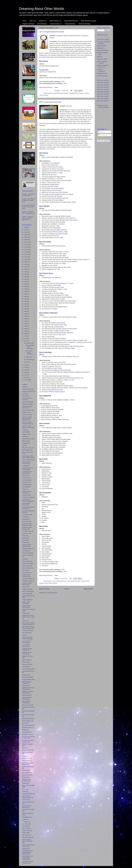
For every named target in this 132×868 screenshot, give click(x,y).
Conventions (26, 515)
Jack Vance (57, 183)
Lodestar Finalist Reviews (27, 649)
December (29, 343)
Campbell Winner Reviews (77, 93)
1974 (26, 370)
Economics (25, 533)
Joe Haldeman (55, 163)
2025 (26, 227)
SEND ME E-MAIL (102, 35)
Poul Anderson (65, 344)
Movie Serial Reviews (28, 671)
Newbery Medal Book (28, 711)
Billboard (25, 441)
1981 (26, 331)
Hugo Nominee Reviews (27, 606)
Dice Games (26, 521)
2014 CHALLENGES (103, 94)
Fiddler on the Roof (28, 555)
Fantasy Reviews (27, 548)
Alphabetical (26, 404)
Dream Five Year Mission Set (27, 524)
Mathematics (26, 660)
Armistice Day (26, 415)
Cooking (25, 517)
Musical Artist (26, 677)
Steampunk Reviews (28, 802)
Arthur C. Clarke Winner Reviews (27, 427)
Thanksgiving (26, 817)
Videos (24, 833)
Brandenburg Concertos (26, 463)
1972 (26, 375)
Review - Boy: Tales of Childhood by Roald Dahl (29, 200)
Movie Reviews (42, 24)
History (24, 587)
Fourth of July (26, 566)
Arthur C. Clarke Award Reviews (27, 423)
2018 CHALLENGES (103, 85)
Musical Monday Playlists (27, 682)
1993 (26, 301)
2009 (26, 262)
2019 (26, 237)
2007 (26, 267)
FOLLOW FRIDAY (102, 59)
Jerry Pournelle (63, 192)
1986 (26, 319)
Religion (25, 756)
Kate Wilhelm (69, 157)
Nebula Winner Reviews (26, 702)
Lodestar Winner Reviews (27, 653)
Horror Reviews (27, 591)
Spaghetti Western (27, 794)
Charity (24, 489)
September (29, 359)
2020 (26, 235)
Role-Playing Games (28, 767)
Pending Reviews (27, 725)
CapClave (25, 476)
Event (24, 540)
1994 (26, 299)
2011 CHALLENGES (103, 101)
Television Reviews (84, 24)
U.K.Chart (25, 826)
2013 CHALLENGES (103, 96)
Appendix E (26, 412)
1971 (26, 377)
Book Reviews (48, 93)
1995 (26, 296)
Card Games (26, 478)
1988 (26, 314)
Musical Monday (70, 24)
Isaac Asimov (61, 246)
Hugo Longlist (26, 600)
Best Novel (44, 61)
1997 (26, 292)
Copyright (25, 519)
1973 (26, 372)
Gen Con (25, 570)
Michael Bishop (67, 210)
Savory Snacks (27, 775)
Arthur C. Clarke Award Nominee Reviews (27, 418)
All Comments (103, 135)
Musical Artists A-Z (56, 24)
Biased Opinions (27, 439)
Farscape (25, 551)
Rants (24, 748)
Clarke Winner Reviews (26, 504)
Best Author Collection (48, 313)
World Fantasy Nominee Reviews (27, 840)
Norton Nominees (27, 719)
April (27, 362)
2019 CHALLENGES (103, 83)
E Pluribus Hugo (27, 531)
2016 (26, 245)
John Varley (63, 254)
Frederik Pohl (52, 72)
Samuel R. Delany (53, 186)
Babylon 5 (25, 434)
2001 (26, 282)
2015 (26, 247)
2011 (26, 257)
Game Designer (27, 568)
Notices (24, 723)
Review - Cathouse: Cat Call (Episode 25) (28, 212)
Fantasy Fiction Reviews (27, 545)
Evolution (25, 542)
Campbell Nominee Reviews (60, 93)
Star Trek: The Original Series (26, 797)
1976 (63, 81)
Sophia (24, 789)
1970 (26, 380)
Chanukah (25, 487)
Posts (101, 132)
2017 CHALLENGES (103, 87)
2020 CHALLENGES (103, 80)
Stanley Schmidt (62, 234)
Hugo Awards (26, 594)
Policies (24, 730)
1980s (24, 387)
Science (25, 777)
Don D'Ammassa (61, 445)
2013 (26, 252)
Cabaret (25, 466)
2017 (26, 242)
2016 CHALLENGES (103, 90)
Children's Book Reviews (27, 492)
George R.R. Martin (60, 263)
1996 (26, 294)
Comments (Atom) (52, 593)
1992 (26, 304)
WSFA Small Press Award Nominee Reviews (28, 852)
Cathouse (25, 482)
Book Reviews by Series (89, 21)
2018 (26, 240)
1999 (26, 287)
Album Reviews (27, 402)
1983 (26, 326)
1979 (26, 336)
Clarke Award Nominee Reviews (27, 500)
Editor (24, 536)
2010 (26, 259)
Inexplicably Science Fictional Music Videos (29, 616)
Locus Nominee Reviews (59, 581)
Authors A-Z (43, 21)
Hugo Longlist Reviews (26, 603)
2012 (26, 254)
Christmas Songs (27, 497)
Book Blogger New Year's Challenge (28, 457)
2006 (26, 269)
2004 (26, 274)
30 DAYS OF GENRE (103, 40)
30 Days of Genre (27, 391)
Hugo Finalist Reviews (29, 596)
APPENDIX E (101, 48)
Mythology (25, 685)
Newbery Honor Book (28, 707)
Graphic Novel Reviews (26, 576)
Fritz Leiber (60, 287)
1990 (26, 309)
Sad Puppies (26, 773)
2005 (26, 272)
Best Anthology (46, 352)
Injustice (25, 621)
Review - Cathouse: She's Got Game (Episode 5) (28, 218)
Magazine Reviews (28, 24)
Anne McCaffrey (56, 190)
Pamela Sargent (57, 196)
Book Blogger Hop (27, 452)
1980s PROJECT (102, 46)
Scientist (25, 783)
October (28, 357)
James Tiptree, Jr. (70, 218)
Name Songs (26, 695)
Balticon (25, 436)
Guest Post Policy (27, 579)
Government (26, 573)
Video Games (26, 831)
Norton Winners (27, 721)
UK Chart (25, 828)
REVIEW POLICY (102, 73)
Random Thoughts (27, 744)
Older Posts (88, 589)
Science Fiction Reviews (27, 780)
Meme (24, 662)
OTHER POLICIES (102, 76)
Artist (24, 430)
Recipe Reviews (27, 750)
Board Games (26, 450)
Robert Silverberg (65, 171)
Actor (24, 394)
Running (25, 770)
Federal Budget (27, 553)
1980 (26, 334)
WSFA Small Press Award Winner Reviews (28, 858)
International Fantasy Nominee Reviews (28, 624)
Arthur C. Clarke (57, 173)
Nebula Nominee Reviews (27, 698)
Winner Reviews (27, 837)
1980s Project (26, 389)
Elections (25, 538)
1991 (26, 306)
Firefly (24, 559)
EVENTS (100, 57)
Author (24, 432)
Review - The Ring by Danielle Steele (28, 195)
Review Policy (26, 761)
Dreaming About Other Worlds (42, 9)
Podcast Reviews (27, 728)
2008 (26, 264)
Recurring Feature (27, 752)
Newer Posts (44, 589)
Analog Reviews (27, 410)
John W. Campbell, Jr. (69, 342)
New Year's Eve (27, 705)
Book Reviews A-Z (56, 21)
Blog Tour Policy (27, 448)
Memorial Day (26, 664)
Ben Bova (54, 175)
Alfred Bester (61, 323)
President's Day (27, 734)
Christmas (25, 495)
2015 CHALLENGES (103, 92)
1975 (26, 367)
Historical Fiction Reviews (27, 584)
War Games (26, 835)
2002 (26, 279)
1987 (26, 316)
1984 (26, 324)
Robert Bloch (80, 346)
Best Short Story (46, 273)
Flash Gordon (26, 561)
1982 (26, 329)
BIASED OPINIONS (103, 50)
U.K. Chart (25, 824)
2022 (26, 230)
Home (25, 21)
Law (23, 635)
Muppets (25, 675)
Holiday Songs (26, 589)
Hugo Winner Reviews (29, 609)
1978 (65, 83)
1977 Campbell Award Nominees (52, 32)
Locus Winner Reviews (74, 581)
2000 (26, 284)
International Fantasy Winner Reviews (28, 627)
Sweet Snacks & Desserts (27, 806)
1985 (26, 321)
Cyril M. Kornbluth (66, 340)
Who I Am (33, 21)
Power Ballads (26, 732)
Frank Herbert (59, 167)
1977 (26, 341)
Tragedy (25, 819)
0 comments (65, 91)
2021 (26, 232)
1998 (26, 289)
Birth (24, 445)
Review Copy (26, 758)
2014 (26, 249)
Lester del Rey (88, 342)
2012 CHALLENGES (103, 99)
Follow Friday (26, 564)
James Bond (26, 633)
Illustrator (25, 613)
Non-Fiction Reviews (28, 715)
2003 (26, 277)
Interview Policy (27, 630)
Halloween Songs (27, 581)
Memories (25, 667)
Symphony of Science (28, 809)
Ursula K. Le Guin (63, 252)
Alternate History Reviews (27, 407)
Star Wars (25, 800)
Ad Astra (25, 396)
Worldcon (25, 849)
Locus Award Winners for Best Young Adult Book (28, 207)
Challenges (25, 485)
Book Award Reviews (71, 21)
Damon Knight (54, 283)
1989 (26, 311)
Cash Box (25, 480)
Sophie (24, 791)
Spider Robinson (61, 230)
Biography (25, 443)
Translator (25, 822)
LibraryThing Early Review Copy (27, 638)
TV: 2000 (70, 283)
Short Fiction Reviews (51, 583)
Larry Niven (60, 169)
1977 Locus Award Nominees (50, 102)
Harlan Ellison (53, 291)
